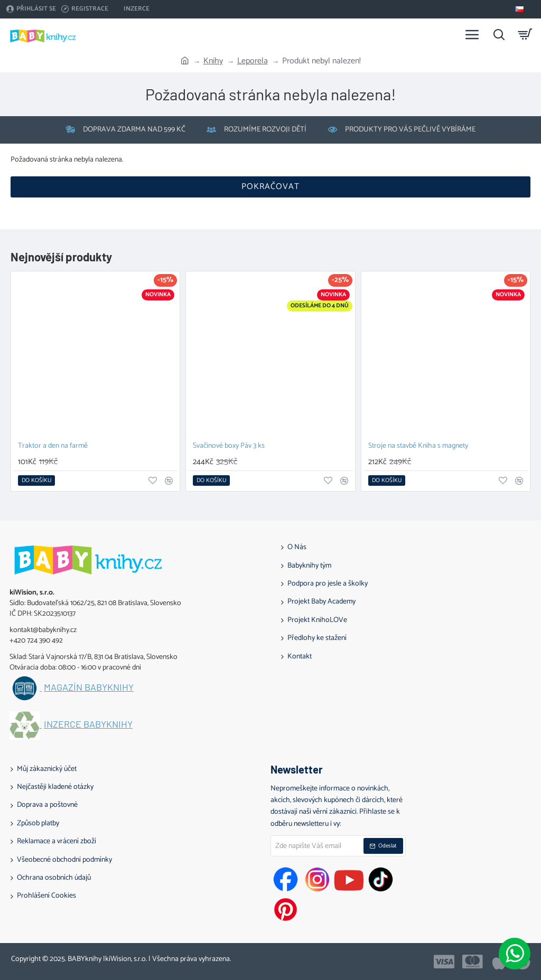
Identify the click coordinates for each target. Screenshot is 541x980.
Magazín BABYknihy (89, 687)
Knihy (213, 61)
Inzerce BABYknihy (88, 724)
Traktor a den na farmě (53, 446)
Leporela (253, 61)
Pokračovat (270, 187)
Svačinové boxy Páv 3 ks (229, 446)
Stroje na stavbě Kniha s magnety (418, 446)
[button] (36, 480)
